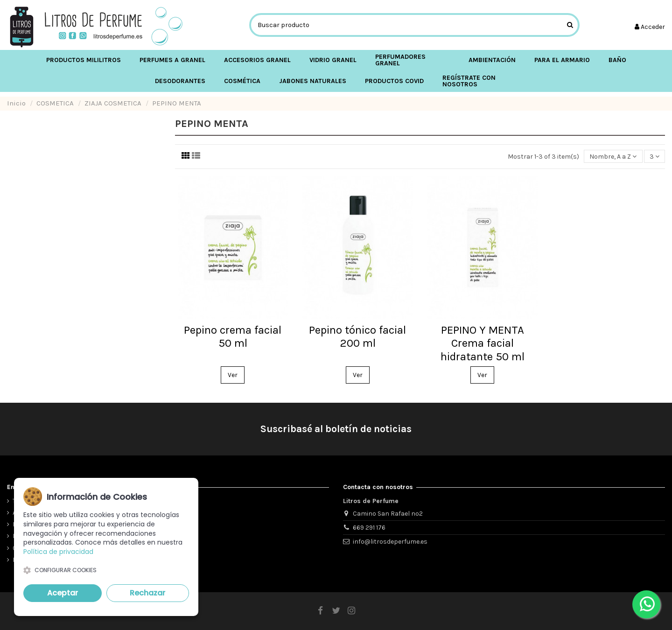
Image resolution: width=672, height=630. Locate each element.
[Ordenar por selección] (613, 157)
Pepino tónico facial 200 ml (357, 337)
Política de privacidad (58, 552)
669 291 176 (369, 528)
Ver (233, 375)
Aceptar (63, 593)
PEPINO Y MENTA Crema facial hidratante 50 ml (483, 343)
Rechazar (147, 593)
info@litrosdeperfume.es (390, 542)
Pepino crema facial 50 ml (233, 337)
